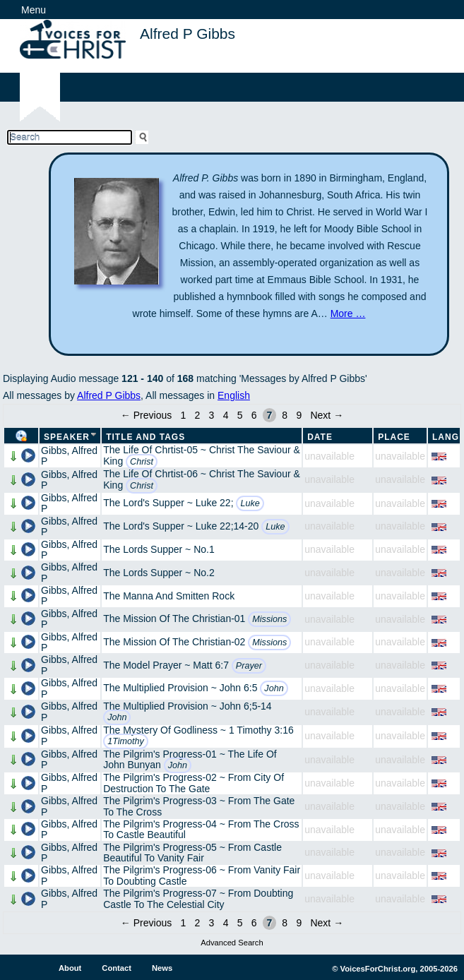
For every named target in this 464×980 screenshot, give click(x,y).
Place (394, 437)
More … (348, 313)
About (70, 968)
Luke (250, 503)
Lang (446, 437)
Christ (142, 462)
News (162, 968)
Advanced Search (232, 943)
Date (320, 437)
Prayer (249, 666)
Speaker (67, 437)
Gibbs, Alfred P (69, 456)
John (274, 688)
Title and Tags (145, 437)
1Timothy (126, 741)
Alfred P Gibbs (109, 395)
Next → (327, 415)
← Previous (146, 415)
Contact (117, 968)
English (234, 395)
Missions (269, 619)
